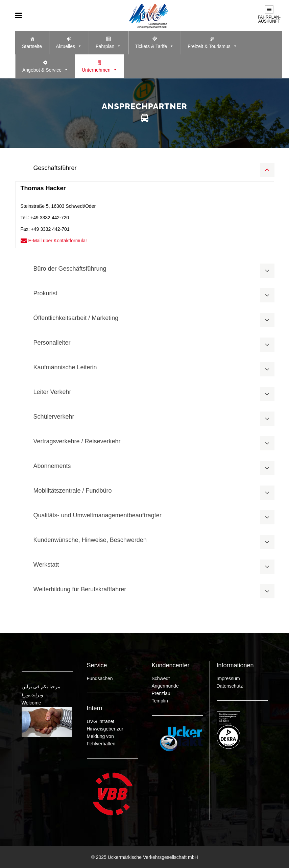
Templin (160, 701)
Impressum (228, 678)
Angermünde (165, 686)
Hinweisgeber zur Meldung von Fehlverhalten (105, 736)
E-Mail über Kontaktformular (54, 241)
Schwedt (161, 678)
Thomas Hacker (43, 188)
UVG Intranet (101, 721)
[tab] (145, 170)
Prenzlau (161, 693)
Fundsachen (100, 678)
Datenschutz (230, 686)
